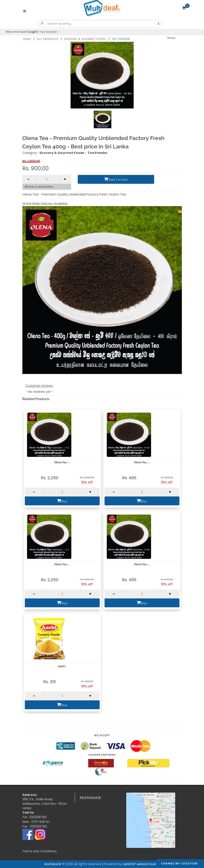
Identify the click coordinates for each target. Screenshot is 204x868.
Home (27, 39)
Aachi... (62, 666)
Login (33, 32)
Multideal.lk (90, 798)
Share (171, 38)
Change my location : (180, 863)
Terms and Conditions (40, 851)
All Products (48, 39)
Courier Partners (102, 755)
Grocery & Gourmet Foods (85, 39)
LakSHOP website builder (141, 864)
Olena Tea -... (62, 462)
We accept (102, 735)
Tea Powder (121, 39)
